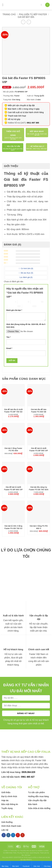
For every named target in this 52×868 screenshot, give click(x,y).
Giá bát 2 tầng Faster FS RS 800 (13, 449)
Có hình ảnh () (27, 268)
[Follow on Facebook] (4, 835)
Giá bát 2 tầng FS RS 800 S (39, 527)
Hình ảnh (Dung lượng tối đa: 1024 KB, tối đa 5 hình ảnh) (26, 326)
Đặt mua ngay (37, 131)
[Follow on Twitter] (13, 835)
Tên (9, 337)
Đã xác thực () (27, 273)
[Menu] (4, 5)
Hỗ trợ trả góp (14, 119)
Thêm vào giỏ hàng (13, 133)
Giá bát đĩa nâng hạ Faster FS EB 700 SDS (39, 488)
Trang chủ (9, 14)
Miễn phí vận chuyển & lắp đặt (21, 105)
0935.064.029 (28, 772)
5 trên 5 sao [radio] (27, 306)
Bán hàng (5, 864)
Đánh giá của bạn (14, 310)
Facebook (26, 864)
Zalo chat (37, 864)
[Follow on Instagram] (8, 835)
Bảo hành (16, 864)
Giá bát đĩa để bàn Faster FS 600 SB (39, 411)
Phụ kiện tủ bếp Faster (33, 14)
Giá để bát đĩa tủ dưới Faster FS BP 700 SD (13, 411)
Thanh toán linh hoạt (17, 116)
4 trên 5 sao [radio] (12, 306)
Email (9, 348)
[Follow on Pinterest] (18, 835)
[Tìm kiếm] (42, 5)
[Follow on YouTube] (23, 835)
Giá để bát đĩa (26, 17)
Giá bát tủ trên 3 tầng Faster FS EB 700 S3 (13, 527)
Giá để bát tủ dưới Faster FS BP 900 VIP (39, 449)
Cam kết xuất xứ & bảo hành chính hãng (26, 112)
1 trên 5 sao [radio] (10, 302)
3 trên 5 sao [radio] (36, 302)
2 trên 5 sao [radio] (23, 302)
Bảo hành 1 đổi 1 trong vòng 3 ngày (24, 109)
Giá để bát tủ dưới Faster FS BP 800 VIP (13, 488)
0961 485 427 (28, 777)
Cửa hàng (47, 864)
